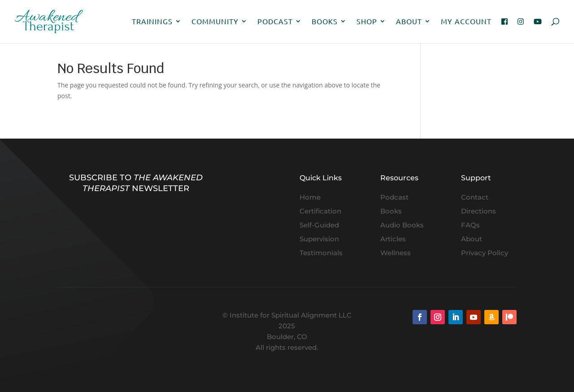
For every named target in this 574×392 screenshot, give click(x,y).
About (409, 22)
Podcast (275, 22)
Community (215, 22)
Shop (367, 22)
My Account (466, 22)
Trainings (152, 22)
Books (325, 22)
